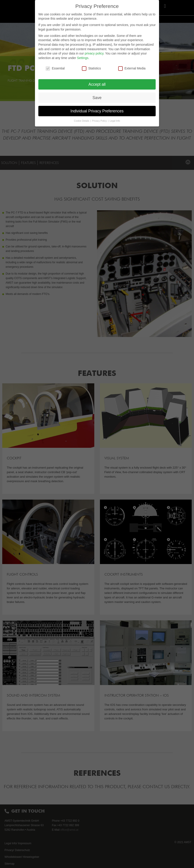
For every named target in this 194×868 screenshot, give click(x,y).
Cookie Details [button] (82, 121)
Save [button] (97, 98)
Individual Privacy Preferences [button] (97, 111)
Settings (83, 58)
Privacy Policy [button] (100, 121)
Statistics (91, 68)
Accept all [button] (97, 84)
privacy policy (94, 53)
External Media (132, 68)
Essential (55, 68)
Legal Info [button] (115, 121)
